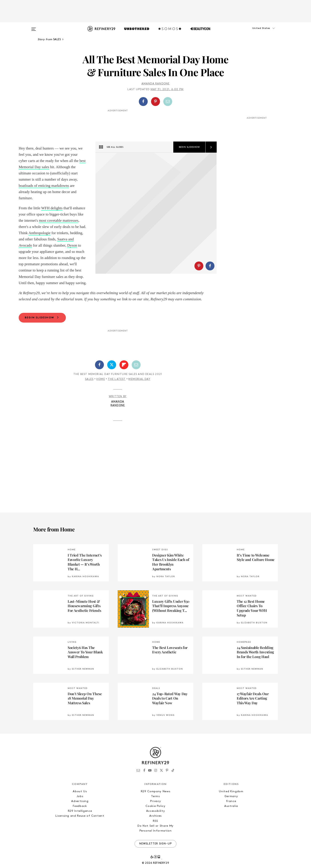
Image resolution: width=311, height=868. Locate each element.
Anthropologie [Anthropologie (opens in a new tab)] (39, 233)
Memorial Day (139, 392)
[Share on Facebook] (143, 102)
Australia (231, 819)
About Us (80, 804)
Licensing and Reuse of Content (80, 829)
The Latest (117, 392)
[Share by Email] (168, 102)
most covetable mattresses (59, 220)
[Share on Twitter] (112, 377)
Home (101, 392)
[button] (256, 33)
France (231, 814)
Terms (155, 809)
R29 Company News (155, 804)
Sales (89, 392)
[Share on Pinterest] (155, 102)
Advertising (80, 814)
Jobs (80, 809)
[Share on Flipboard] (124, 377)
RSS (155, 833)
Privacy (156, 814)
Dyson (72, 245)
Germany (231, 809)
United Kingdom (231, 804)
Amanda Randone (156, 84)
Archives (155, 829)
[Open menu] (34, 27)
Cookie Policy (155, 819)
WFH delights (52, 208)
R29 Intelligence (80, 823)
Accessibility (155, 823)
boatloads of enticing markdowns (44, 186)
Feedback (80, 819)
